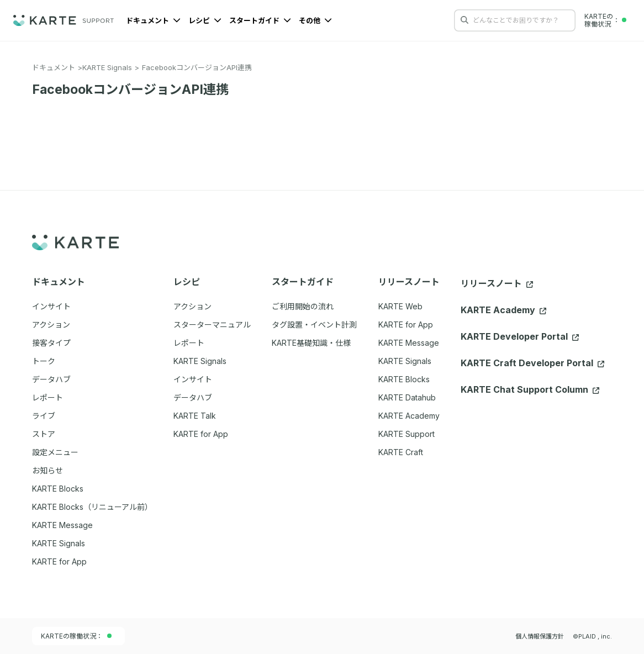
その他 (315, 20)
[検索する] (464, 20)
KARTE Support (407, 434)
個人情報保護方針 (540, 636)
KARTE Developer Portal (520, 336)
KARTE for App (406, 325)
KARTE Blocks (404, 379)
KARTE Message (409, 343)
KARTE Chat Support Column (530, 389)
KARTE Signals (107, 67)
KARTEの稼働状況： (76, 636)
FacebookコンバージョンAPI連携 (197, 67)
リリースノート (497, 283)
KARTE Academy (409, 416)
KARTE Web (400, 306)
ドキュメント (153, 20)
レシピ (205, 20)
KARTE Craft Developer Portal (532, 363)
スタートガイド (260, 20)
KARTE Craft (401, 452)
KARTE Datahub (407, 397)
